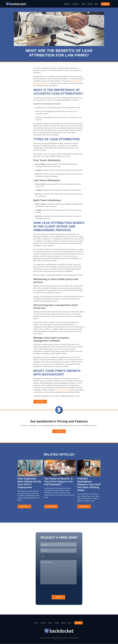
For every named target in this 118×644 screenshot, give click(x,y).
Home (34, 623)
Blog (96, 4)
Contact (105, 4)
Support (64, 623)
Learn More (59, 431)
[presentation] (52, 589)
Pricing (90, 4)
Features (67, 4)
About (84, 4)
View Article (24, 507)
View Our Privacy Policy (59, 640)
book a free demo (62, 390)
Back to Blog (40, 402)
